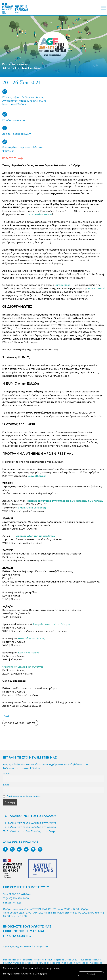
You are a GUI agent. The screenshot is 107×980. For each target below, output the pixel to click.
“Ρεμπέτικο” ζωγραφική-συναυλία (23, 667)
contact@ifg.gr (12, 903)
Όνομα (7, 774)
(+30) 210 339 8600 (17, 898)
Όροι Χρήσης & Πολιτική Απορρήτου (25, 947)
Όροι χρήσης (41, 974)
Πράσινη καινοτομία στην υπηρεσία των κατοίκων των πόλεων (65, 501)
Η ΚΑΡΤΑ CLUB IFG (17, 936)
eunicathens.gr (37, 476)
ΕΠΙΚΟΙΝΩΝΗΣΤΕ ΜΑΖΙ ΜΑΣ (24, 931)
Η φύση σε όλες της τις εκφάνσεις (35, 536)
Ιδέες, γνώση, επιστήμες (15, 64)
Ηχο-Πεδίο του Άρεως (32, 639)
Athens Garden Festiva (38, 215)
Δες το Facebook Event (17, 134)
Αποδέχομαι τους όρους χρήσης (22, 796)
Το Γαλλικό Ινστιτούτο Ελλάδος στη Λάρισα (29, 827)
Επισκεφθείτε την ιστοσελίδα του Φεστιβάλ (23, 149)
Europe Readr (63, 285)
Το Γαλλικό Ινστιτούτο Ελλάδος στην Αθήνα (30, 823)
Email (6, 785)
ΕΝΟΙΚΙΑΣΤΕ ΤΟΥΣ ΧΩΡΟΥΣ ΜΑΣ (27, 927)
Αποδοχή (91, 974)
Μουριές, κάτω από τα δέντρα (51, 624)
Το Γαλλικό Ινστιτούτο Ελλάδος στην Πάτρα (30, 831)
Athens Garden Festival (20, 723)
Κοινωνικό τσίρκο (29, 653)
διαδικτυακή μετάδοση (32, 508)
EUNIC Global (96, 289)
